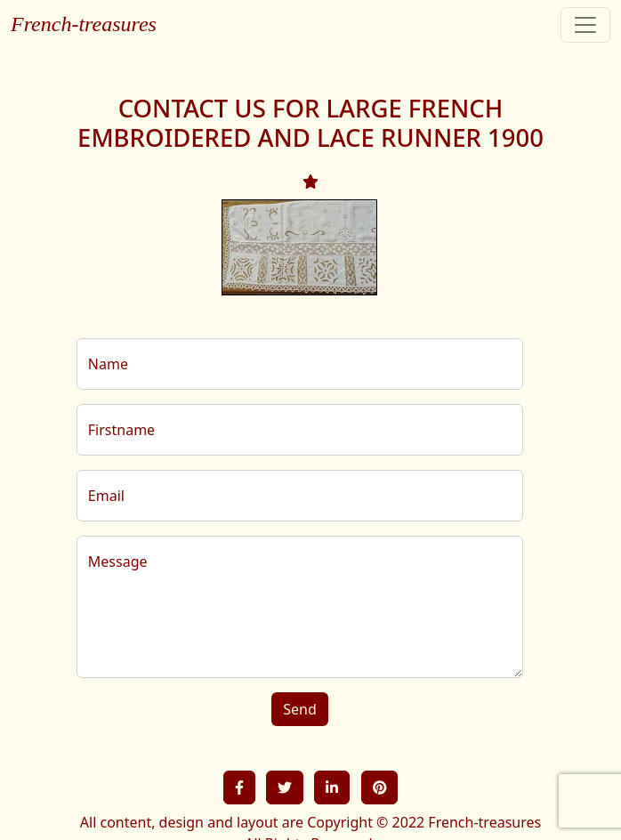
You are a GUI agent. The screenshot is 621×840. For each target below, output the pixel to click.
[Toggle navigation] (585, 25)
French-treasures (84, 24)
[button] (239, 787)
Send (300, 709)
